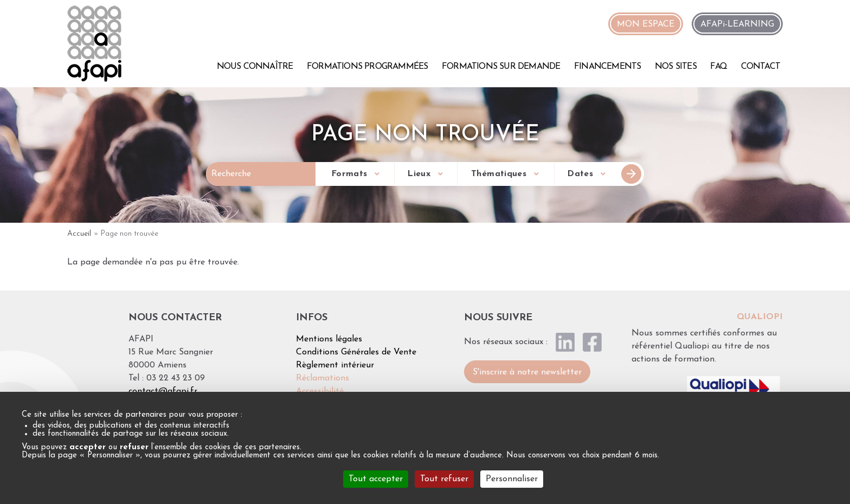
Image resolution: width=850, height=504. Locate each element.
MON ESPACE (646, 24)
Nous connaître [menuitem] (255, 67)
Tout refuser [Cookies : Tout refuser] (444, 479)
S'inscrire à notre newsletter (527, 372)
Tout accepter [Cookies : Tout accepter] (376, 479)
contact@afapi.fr (163, 391)
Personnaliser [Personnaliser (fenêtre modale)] (512, 479)
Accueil (79, 234)
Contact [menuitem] (761, 67)
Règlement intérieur (335, 365)
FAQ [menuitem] (719, 67)
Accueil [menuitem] (199, 65)
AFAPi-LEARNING (737, 24)
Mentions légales (329, 339)
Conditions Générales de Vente (356, 352)
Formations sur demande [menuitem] (501, 67)
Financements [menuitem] (607, 67)
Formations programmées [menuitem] (367, 67)
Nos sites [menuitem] (676, 67)
